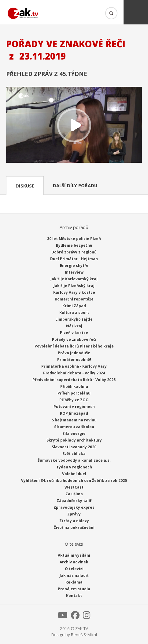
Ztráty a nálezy (74, 521)
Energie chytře (74, 266)
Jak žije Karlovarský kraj (74, 279)
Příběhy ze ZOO (74, 400)
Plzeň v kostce (74, 333)
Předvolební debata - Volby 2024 (74, 373)
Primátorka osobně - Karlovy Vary (74, 366)
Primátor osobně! (74, 360)
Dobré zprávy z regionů (74, 252)
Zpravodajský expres (74, 507)
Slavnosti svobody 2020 (74, 447)
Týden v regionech (74, 467)
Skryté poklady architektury (74, 440)
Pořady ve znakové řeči (74, 339)
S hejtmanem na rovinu (74, 420)
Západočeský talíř (74, 501)
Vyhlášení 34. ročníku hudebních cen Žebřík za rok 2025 (74, 480)
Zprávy (74, 514)
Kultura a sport (74, 313)
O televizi (74, 569)
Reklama (74, 582)
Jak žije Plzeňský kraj (74, 286)
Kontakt (74, 596)
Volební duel (74, 474)
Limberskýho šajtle (74, 319)
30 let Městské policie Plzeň (74, 239)
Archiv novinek (74, 562)
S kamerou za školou (74, 427)
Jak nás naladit (74, 575)
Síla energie (74, 433)
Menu (136, 12)
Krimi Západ (74, 306)
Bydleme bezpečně (74, 245)
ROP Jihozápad (74, 413)
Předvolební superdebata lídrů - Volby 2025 (74, 380)
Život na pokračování (74, 528)
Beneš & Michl (84, 635)
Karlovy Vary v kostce (74, 292)
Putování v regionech (74, 407)
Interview (74, 272)
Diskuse (25, 186)
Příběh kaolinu (74, 386)
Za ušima (74, 494)
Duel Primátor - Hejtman (74, 259)
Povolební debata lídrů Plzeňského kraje (74, 346)
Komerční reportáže (74, 299)
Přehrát (74, 126)
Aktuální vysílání (74, 555)
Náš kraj (74, 326)
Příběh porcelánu (74, 393)
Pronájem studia (74, 589)
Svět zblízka (74, 454)
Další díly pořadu (75, 185)
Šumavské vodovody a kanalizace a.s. (74, 460)
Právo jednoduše (74, 353)
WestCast (74, 487)
